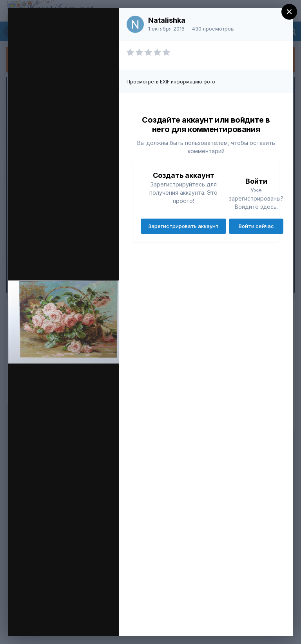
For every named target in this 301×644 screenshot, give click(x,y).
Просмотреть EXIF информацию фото (171, 82)
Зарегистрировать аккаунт (183, 226)
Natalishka (167, 20)
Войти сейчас (256, 226)
